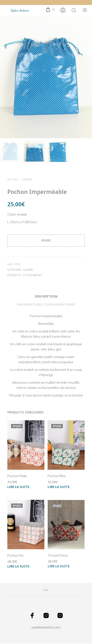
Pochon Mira (57, 475)
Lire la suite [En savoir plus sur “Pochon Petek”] (19, 487)
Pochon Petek (17, 476)
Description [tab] (46, 297)
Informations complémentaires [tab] (46, 305)
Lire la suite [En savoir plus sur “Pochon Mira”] (59, 485)
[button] (50, 10)
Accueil (13, 180)
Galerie (27, 180)
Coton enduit (32, 276)
